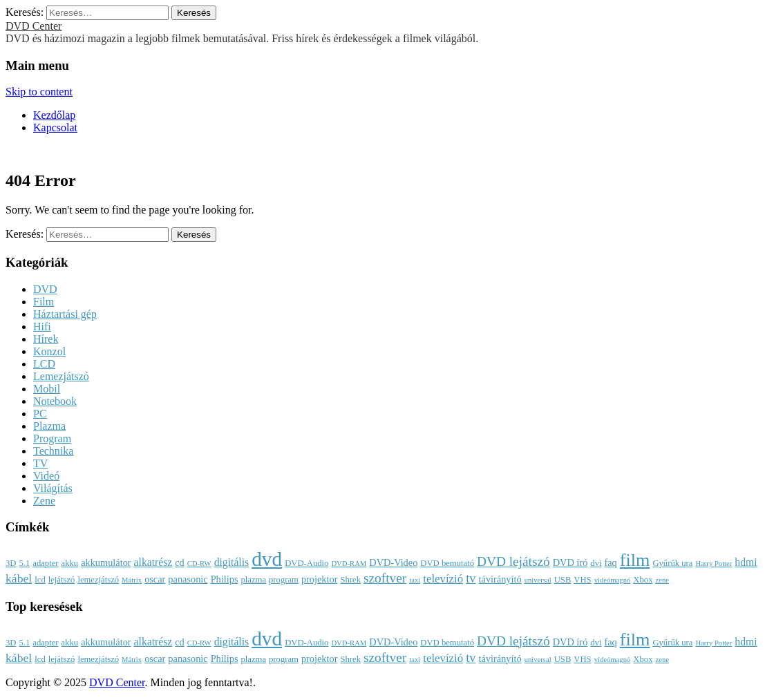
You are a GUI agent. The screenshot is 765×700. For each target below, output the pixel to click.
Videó (46, 476)
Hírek (46, 339)
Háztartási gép (65, 314)
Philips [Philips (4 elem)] (225, 579)
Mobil (47, 389)
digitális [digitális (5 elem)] (232, 562)
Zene (44, 501)
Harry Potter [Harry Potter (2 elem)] (714, 564)
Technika (53, 451)
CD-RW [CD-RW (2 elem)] (199, 564)
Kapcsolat (55, 127)
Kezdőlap (54, 115)
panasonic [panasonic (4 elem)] (188, 579)
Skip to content (39, 92)
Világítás (53, 488)
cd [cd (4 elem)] (180, 562)
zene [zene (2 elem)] (662, 580)
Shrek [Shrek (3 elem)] (350, 580)
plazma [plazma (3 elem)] (253, 580)
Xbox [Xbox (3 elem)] (643, 580)
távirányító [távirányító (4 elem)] (500, 579)
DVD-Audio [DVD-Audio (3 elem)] (306, 563)
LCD (44, 364)
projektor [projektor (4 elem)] (320, 579)
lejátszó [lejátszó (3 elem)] (62, 580)
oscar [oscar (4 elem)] (155, 579)
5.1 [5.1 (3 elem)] (24, 563)
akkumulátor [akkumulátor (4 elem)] (106, 562)
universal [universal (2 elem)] (538, 580)
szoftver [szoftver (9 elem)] (385, 578)
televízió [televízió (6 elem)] (443, 579)
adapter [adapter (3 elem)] (45, 563)
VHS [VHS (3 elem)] (582, 580)
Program (52, 438)
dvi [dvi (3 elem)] (596, 563)
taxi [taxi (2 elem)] (415, 580)
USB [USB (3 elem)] (563, 580)
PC (40, 414)
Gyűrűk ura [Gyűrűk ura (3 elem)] (672, 563)
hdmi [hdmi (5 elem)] (746, 562)
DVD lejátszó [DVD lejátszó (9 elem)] (513, 561)
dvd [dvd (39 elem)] (267, 559)
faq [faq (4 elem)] (610, 562)
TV (40, 463)
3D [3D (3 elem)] (11, 563)
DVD (45, 289)
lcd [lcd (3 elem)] (40, 580)
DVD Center (34, 26)
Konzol (49, 351)
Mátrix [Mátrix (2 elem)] (132, 580)
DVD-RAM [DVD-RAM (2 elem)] (349, 564)
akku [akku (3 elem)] (70, 563)
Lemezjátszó (61, 376)
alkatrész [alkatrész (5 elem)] (153, 562)
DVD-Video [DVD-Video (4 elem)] (393, 562)
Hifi (42, 327)
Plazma (49, 426)
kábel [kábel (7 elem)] (19, 578)
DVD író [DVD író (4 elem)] (570, 562)
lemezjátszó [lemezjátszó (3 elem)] (98, 580)
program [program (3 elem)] (284, 580)
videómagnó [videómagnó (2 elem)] (613, 580)
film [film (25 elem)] (635, 560)
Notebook (55, 401)
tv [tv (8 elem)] (471, 578)
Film (44, 302)
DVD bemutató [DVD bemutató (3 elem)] (447, 563)
